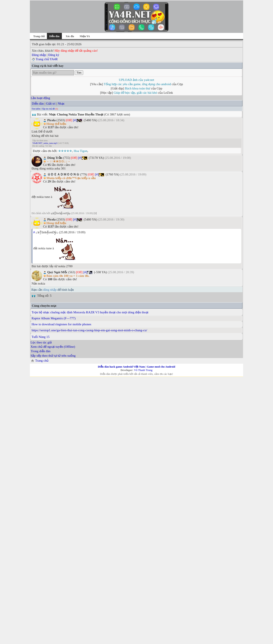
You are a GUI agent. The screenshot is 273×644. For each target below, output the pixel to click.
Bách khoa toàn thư (138, 88)
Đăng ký (54, 55)
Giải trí (51, 104)
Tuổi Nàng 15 (41, 337)
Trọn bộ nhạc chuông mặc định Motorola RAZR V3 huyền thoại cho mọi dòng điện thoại (90, 312)
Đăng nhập (39, 55)
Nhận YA (85, 36)
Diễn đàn (38, 104)
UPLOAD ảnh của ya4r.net (136, 80)
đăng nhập (50, 290)
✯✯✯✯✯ (65, 151)
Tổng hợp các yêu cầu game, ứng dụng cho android (137, 84)
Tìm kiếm (36, 109)
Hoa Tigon (81, 151)
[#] (75, 120)
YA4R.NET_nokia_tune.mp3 (45, 143)
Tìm (79, 73)
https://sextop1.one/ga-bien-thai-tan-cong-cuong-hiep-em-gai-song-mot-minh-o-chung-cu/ (89, 330)
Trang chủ (39, 36)
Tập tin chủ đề (48, 109)
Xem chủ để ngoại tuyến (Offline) (53, 347)
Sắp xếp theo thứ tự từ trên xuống (53, 356)
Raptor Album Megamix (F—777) (54, 318)
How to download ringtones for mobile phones (61, 324)
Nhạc (61, 104)
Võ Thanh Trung (143, 370)
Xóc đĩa (70, 36)
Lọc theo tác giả (41, 342)
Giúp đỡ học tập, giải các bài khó (135, 93)
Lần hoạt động (40, 98)
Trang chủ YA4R (47, 59)
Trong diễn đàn (41, 351)
